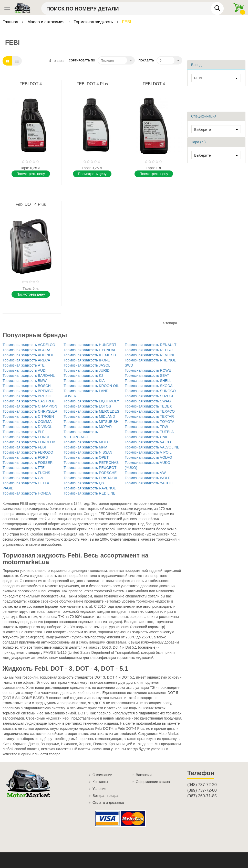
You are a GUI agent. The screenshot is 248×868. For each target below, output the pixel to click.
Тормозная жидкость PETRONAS (91, 463)
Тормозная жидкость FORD (25, 457)
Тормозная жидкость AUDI (24, 370)
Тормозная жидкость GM (23, 478)
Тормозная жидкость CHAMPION (30, 406)
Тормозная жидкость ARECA (26, 360)
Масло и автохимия (47, 22)
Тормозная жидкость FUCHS (26, 473)
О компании (102, 775)
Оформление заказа (153, 782)
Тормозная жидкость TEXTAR (149, 416)
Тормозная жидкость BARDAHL (29, 376)
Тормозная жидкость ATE (24, 365)
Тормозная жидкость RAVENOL (90, 488)
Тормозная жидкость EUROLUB (29, 442)
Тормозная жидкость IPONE (87, 360)
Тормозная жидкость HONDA (27, 493)
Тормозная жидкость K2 (83, 376)
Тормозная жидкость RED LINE (89, 493)
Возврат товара (105, 796)
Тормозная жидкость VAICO (148, 442)
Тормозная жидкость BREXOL (28, 396)
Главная (11, 22)
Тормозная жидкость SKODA (149, 386)
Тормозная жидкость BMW (25, 381)
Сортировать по (82, 60)
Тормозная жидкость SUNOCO (150, 391)
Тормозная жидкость (94, 22)
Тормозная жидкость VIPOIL (148, 452)
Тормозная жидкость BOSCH (27, 386)
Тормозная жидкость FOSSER (28, 463)
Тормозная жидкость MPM (85, 447)
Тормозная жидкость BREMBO (28, 391)
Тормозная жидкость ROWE (148, 370)
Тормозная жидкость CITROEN (28, 416)
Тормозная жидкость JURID (86, 370)
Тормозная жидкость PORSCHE (90, 473)
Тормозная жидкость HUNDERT (90, 345)
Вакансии (144, 775)
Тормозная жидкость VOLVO (148, 457)
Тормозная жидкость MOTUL (87, 442)
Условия (99, 789)
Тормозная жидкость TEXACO (150, 411)
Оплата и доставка (108, 802)
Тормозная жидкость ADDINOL (28, 355)
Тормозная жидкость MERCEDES (91, 411)
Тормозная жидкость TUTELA (149, 432)
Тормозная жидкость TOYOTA (150, 422)
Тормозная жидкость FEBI (24, 447)
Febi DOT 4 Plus (31, 204)
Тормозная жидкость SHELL (148, 381)
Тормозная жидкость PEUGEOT (90, 468)
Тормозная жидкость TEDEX (148, 406)
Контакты (100, 782)
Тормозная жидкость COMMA (27, 422)
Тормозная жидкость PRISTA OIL (91, 478)
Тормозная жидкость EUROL (26, 437)
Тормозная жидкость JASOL (87, 365)
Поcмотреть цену (31, 174)
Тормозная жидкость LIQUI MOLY (91, 401)
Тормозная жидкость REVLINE (150, 355)
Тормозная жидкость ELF (23, 432)
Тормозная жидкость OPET (86, 457)
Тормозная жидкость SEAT (147, 376)
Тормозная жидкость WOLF (148, 478)
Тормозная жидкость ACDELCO (29, 345)
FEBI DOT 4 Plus (92, 84)
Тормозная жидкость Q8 (84, 483)
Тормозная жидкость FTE (24, 468)
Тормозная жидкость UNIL (147, 437)
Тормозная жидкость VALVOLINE (152, 447)
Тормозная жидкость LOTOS (87, 406)
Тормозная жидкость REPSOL (150, 350)
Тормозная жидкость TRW (146, 427)
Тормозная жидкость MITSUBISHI (91, 422)
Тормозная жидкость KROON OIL (91, 386)
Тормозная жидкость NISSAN (88, 452)
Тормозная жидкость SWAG (148, 401)
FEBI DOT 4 (31, 84)
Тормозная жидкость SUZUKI (149, 396)
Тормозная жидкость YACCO (149, 483)
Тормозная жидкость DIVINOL (27, 427)
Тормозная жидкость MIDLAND (89, 416)
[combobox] (133, 8)
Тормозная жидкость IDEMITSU (90, 355)
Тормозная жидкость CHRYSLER (30, 411)
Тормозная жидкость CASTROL (29, 401)
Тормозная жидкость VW (145, 473)
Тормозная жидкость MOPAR (88, 427)
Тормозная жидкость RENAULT (151, 345)
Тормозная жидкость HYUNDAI (89, 350)
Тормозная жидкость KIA (84, 381)
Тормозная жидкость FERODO (28, 452)
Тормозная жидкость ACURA (27, 350)
